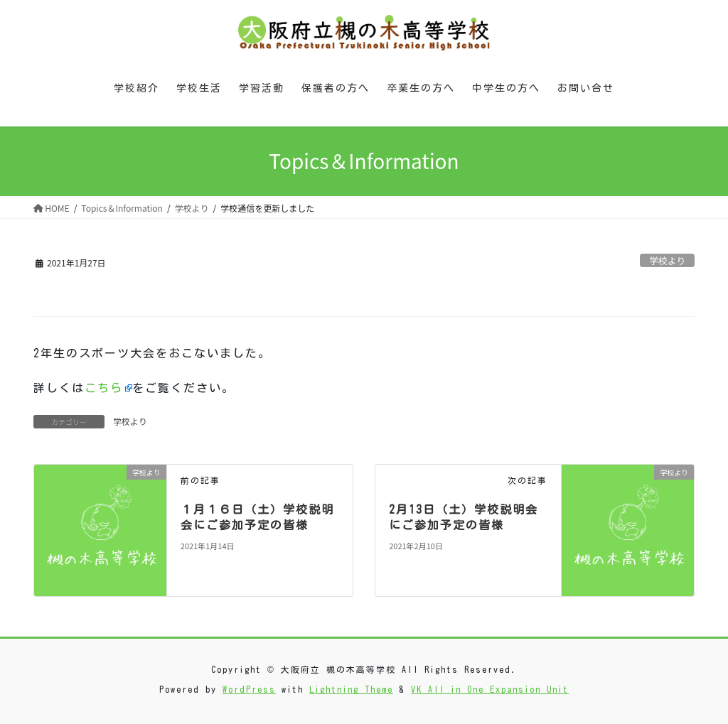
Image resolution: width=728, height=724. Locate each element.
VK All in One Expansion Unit (490, 689)
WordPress (249, 689)
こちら (104, 388)
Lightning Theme (351, 689)
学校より (667, 260)
